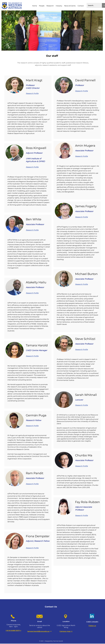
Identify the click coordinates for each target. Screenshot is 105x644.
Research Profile (32, 93)
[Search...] (93, 5)
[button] (42, 6)
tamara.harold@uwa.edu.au (38, 631)
